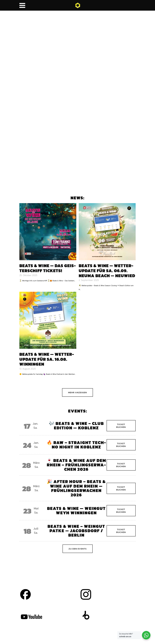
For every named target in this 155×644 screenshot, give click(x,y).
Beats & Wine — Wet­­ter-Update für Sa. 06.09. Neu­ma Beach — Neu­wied (107, 271)
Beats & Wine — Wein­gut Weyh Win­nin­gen (76, 511)
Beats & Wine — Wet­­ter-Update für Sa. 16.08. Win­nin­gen (47, 359)
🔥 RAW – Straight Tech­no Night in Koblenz (76, 445)
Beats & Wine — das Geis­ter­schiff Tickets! (48, 268)
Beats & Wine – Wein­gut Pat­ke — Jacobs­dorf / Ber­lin (76, 531)
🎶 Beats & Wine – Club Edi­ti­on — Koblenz (76, 426)
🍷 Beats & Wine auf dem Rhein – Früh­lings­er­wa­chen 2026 (76, 465)
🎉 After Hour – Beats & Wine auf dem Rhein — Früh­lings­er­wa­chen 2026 (76, 488)
